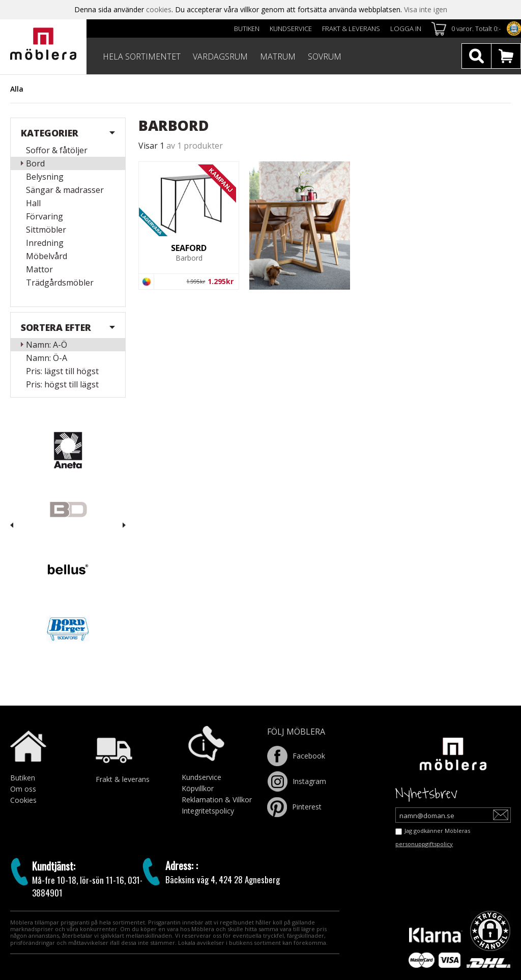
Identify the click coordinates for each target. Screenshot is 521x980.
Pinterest (294, 807)
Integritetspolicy (208, 811)
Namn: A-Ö (47, 345)
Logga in (406, 29)
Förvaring (45, 216)
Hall (33, 203)
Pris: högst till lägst (62, 384)
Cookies (23, 800)
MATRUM (278, 57)
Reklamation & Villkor (217, 800)
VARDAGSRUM (220, 57)
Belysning (45, 177)
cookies (159, 9)
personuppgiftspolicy (424, 844)
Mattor (39, 269)
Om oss (23, 789)
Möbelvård (47, 256)
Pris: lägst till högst (62, 371)
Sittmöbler (46, 230)
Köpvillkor (198, 788)
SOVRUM (325, 57)
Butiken (247, 29)
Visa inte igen (426, 9)
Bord (35, 163)
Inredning (45, 243)
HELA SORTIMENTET (142, 57)
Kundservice (291, 29)
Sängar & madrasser (65, 190)
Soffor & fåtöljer (57, 150)
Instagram (297, 781)
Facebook (296, 756)
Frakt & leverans (351, 29)
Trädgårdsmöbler (60, 283)
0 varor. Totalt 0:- (476, 29)
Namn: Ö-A (47, 358)
